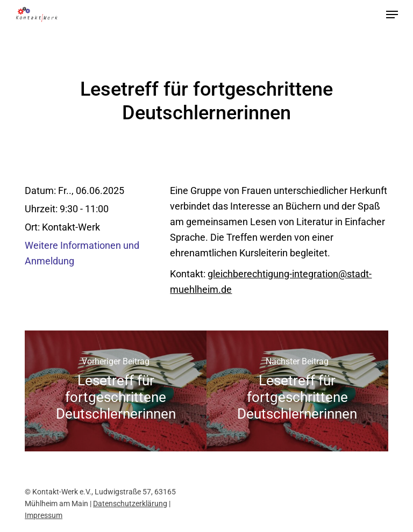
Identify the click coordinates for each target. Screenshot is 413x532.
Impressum (44, 515)
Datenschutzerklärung (130, 504)
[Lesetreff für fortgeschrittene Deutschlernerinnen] (116, 391)
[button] (392, 15)
